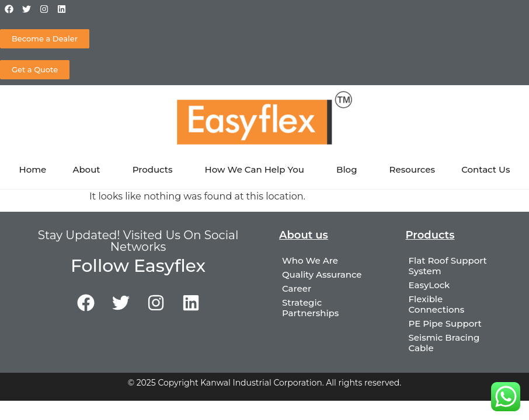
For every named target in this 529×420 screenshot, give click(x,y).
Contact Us (486, 169)
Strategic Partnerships (310, 308)
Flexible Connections (437, 304)
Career (297, 288)
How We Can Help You (257, 170)
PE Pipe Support (445, 323)
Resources (412, 169)
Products (156, 170)
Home (33, 169)
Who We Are (310, 260)
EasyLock (429, 285)
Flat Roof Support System (448, 266)
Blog (349, 170)
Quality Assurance (322, 274)
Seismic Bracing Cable (444, 343)
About (89, 170)
